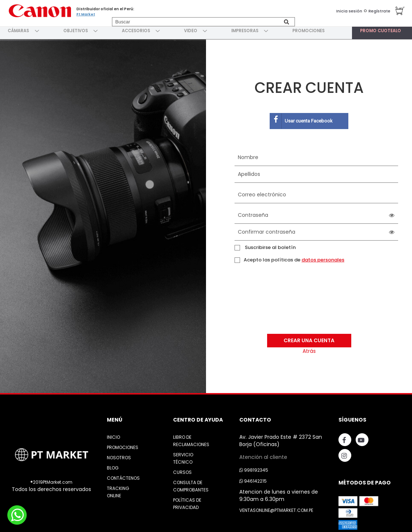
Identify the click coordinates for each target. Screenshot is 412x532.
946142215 (253, 479)
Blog (113, 466)
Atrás (309, 349)
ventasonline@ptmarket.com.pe (276, 508)
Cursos (182, 470)
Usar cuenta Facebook (301, 119)
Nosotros (119, 455)
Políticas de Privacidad (187, 501)
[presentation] (276, 303)
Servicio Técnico (183, 456)
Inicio (113, 435)
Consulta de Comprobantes (191, 484)
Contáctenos (123, 476)
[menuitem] (19, 30)
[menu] (206, 30)
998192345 (254, 468)
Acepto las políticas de (294, 258)
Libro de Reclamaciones (191, 439)
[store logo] (38, 10)
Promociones (123, 445)
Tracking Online (118, 490)
